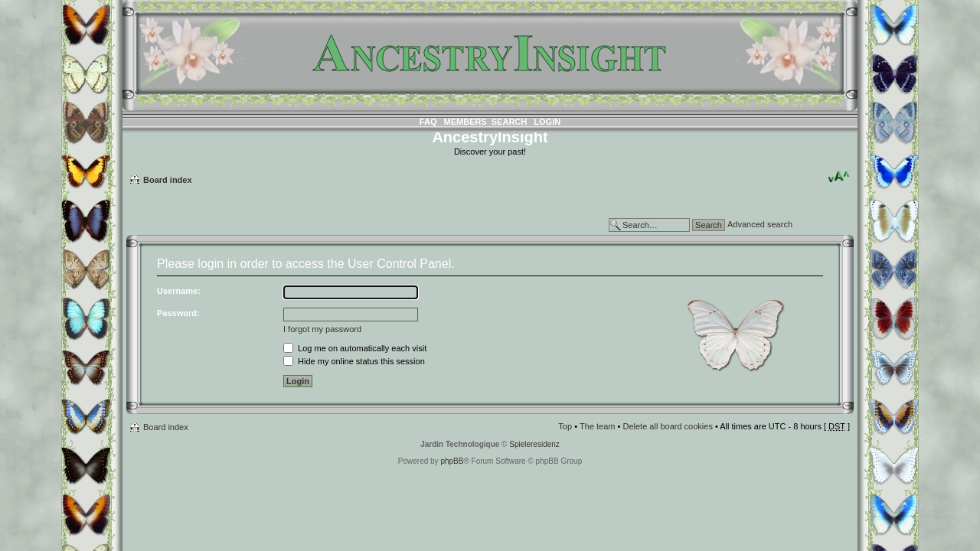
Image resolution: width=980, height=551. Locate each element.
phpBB (452, 461)
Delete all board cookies (667, 426)
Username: (179, 291)
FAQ (428, 122)
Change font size (839, 177)
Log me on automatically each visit (355, 348)
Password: (178, 313)
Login (547, 122)
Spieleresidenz (534, 444)
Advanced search (760, 224)
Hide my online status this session (354, 361)
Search (509, 122)
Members (465, 122)
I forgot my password (322, 329)
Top (565, 426)
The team (597, 426)
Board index (168, 180)
